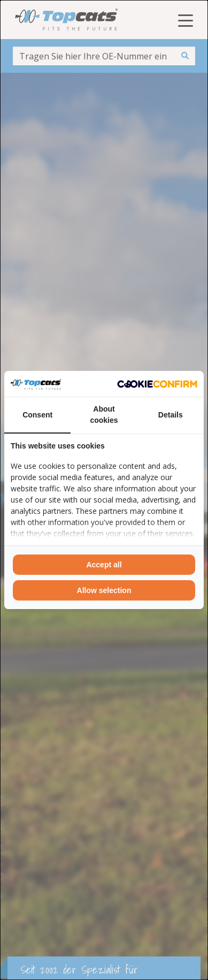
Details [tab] (171, 415)
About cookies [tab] (104, 415)
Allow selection (104, 590)
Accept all (104, 565)
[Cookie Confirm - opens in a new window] (157, 384)
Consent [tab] (37, 415)
